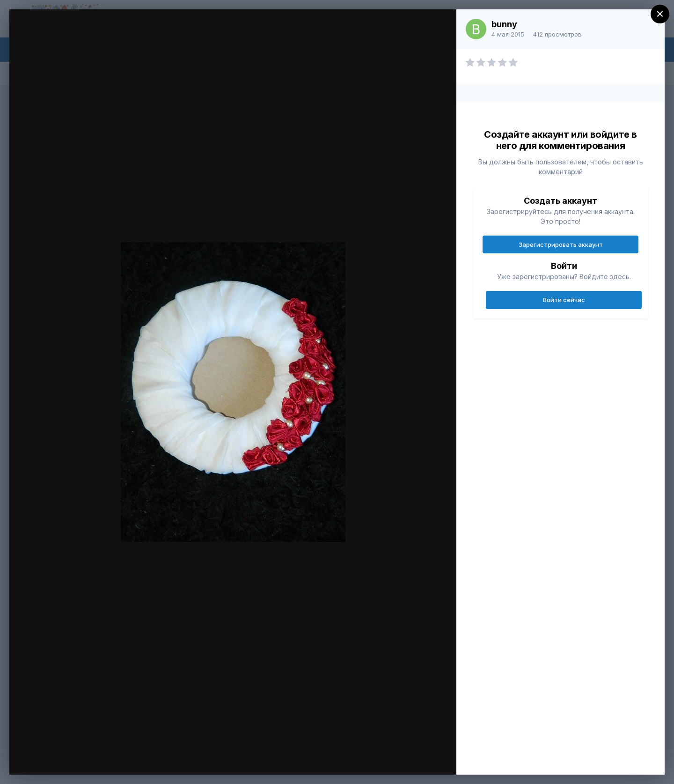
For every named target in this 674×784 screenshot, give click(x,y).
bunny (504, 24)
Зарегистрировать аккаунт (561, 244)
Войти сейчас (564, 300)
